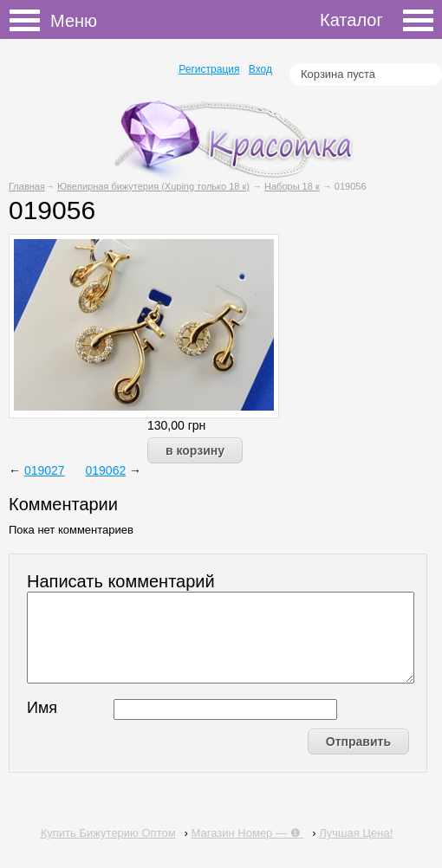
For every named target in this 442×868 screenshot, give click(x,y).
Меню (30, 21)
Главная (27, 186)
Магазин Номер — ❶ (248, 833)
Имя (42, 708)
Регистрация (209, 69)
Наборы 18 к (292, 186)
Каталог (377, 20)
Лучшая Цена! (356, 833)
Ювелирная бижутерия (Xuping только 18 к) (153, 186)
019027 (45, 470)
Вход (260, 69)
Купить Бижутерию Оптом (108, 833)
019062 (106, 470)
